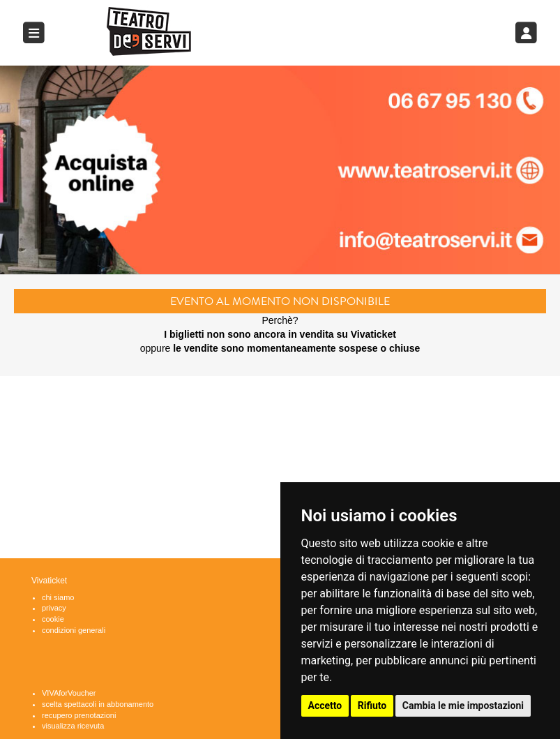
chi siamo (58, 597)
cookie (53, 619)
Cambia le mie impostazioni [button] (463, 706)
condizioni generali (74, 630)
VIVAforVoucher (69, 693)
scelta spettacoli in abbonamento (98, 704)
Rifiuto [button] (372, 706)
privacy (54, 608)
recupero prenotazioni (79, 715)
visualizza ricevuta (73, 726)
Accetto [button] (325, 706)
